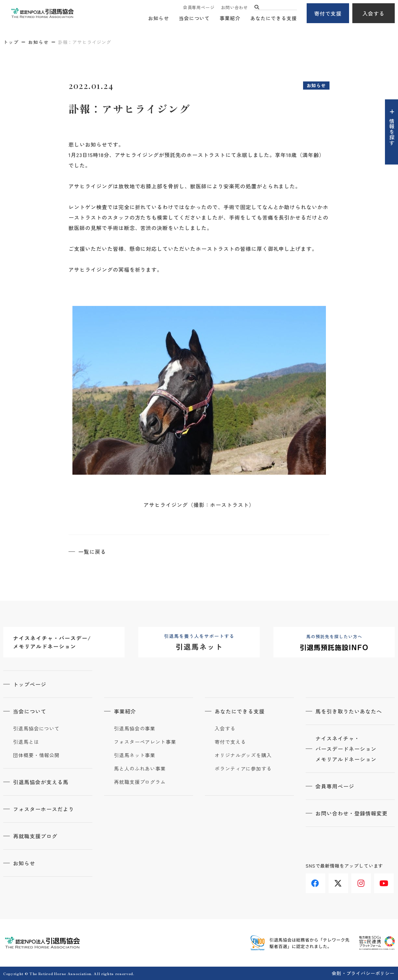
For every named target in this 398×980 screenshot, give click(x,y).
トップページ (30, 684)
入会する (374, 13)
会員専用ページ (199, 7)
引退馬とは (26, 742)
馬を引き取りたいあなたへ (349, 711)
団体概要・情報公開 (36, 755)
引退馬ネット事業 (135, 755)
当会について (194, 18)
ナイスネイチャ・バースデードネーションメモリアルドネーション (346, 749)
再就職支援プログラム (140, 782)
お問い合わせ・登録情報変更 (351, 813)
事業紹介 (230, 18)
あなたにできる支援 (274, 18)
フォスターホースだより (44, 809)
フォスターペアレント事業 (145, 742)
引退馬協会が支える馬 (41, 782)
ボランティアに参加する (243, 769)
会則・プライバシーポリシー (363, 973)
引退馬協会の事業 (135, 728)
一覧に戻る (92, 552)
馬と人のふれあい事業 (140, 769)
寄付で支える (230, 742)
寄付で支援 (328, 13)
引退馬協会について (36, 728)
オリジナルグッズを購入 (243, 755)
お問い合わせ (234, 7)
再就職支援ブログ (35, 836)
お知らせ (159, 18)
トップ (11, 42)
